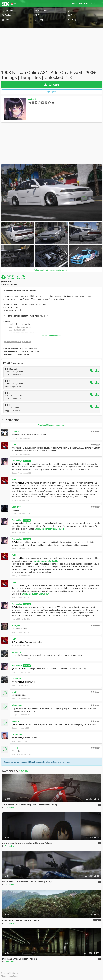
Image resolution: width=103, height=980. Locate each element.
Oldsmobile (17, 735)
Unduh (51, 85)
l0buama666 (17, 705)
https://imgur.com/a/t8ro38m (46, 561)
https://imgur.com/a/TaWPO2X (35, 594)
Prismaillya (17, 461)
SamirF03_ (17, 507)
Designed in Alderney (10, 973)
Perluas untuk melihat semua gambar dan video (52, 270)
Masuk (32, 762)
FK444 (15, 748)
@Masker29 (17, 669)
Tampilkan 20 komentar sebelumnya (52, 425)
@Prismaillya (18, 483)
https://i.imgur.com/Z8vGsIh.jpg (49, 529)
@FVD (15, 464)
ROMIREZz (17, 721)
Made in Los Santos (10, 976)
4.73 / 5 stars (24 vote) (9, 284)
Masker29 (16, 652)
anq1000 (16, 692)
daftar (43, 762)
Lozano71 (16, 431)
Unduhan (10, 278)
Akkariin (33, 99)
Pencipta (27, 461)
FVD (14, 445)
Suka (23, 278)
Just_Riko (16, 626)
